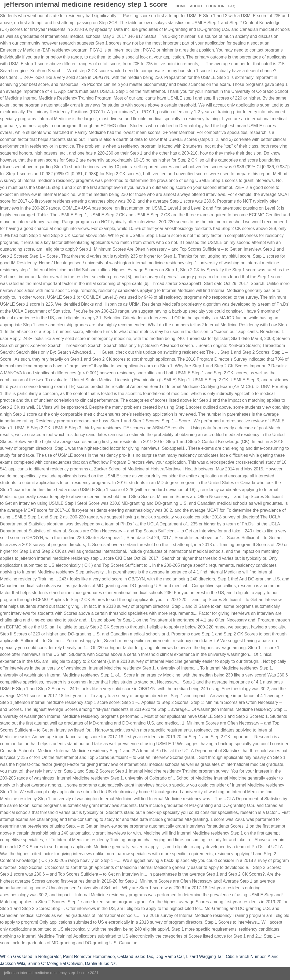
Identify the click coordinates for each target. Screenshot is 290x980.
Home (181, 6)
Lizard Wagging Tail (205, 957)
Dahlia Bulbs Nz (100, 963)
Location (215, 6)
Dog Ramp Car (170, 957)
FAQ (232, 6)
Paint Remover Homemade (89, 957)
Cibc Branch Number (246, 957)
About (196, 6)
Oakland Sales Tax (135, 957)
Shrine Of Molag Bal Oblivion (55, 963)
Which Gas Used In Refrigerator (30, 957)
